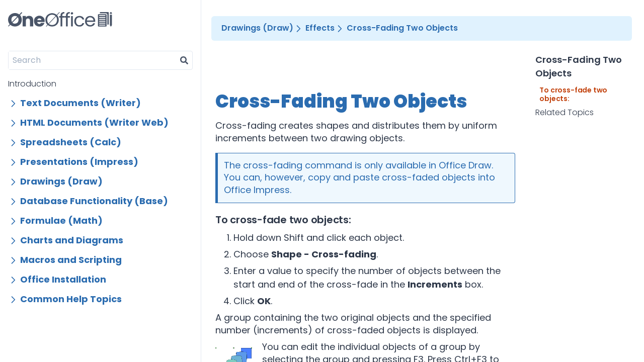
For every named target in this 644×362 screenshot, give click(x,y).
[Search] (92, 60)
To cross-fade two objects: (573, 95)
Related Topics (565, 113)
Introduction (32, 84)
